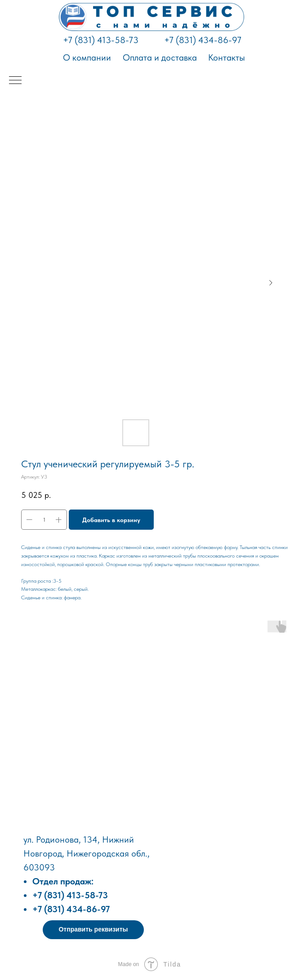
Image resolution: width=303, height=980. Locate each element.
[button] (93, 930)
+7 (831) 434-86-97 (203, 40)
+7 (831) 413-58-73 (101, 40)
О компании (87, 57)
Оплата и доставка (160, 57)
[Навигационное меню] (15, 81)
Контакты (227, 57)
